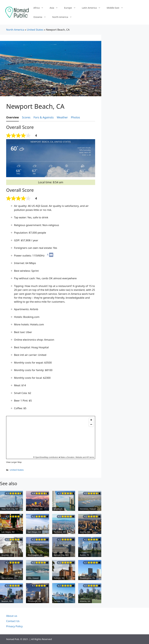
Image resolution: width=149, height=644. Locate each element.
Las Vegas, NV (8, 532)
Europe (71, 8)
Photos (76, 117)
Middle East (116, 8)
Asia (55, 8)
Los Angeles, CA (35, 509)
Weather (62, 117)
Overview (12, 117)
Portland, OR (60, 532)
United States (35, 30)
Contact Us (13, 621)
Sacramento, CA (9, 578)
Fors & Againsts (44, 117)
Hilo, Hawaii (33, 578)
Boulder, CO (7, 555)
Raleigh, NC (59, 578)
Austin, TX (84, 555)
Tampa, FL (58, 601)
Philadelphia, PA (87, 578)
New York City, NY (10, 509)
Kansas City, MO (61, 555)
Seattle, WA (85, 532)
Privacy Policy (14, 626)
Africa (40, 8)
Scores (26, 117)
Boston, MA (7, 601)
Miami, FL (58, 509)
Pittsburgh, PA (34, 601)
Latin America (93, 8)
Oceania (41, 17)
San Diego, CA (34, 532)
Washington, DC (35, 555)
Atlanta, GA (85, 601)
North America (64, 17)
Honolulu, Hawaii (88, 509)
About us (12, 616)
